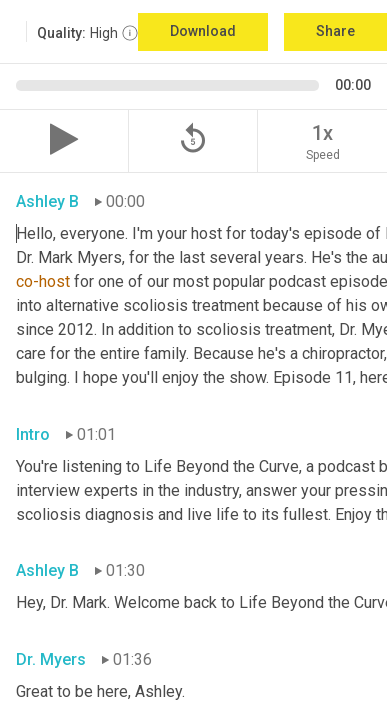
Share (335, 31)
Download (203, 31)
